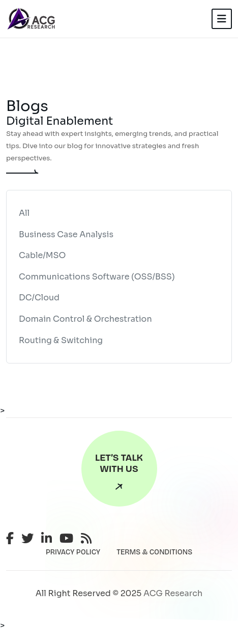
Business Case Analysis (66, 234)
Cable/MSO (42, 255)
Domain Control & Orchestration (85, 319)
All (24, 213)
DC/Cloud (39, 298)
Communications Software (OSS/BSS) (97, 277)
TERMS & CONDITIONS (154, 552)
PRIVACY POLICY (73, 552)
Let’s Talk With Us (119, 474)
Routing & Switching (61, 340)
